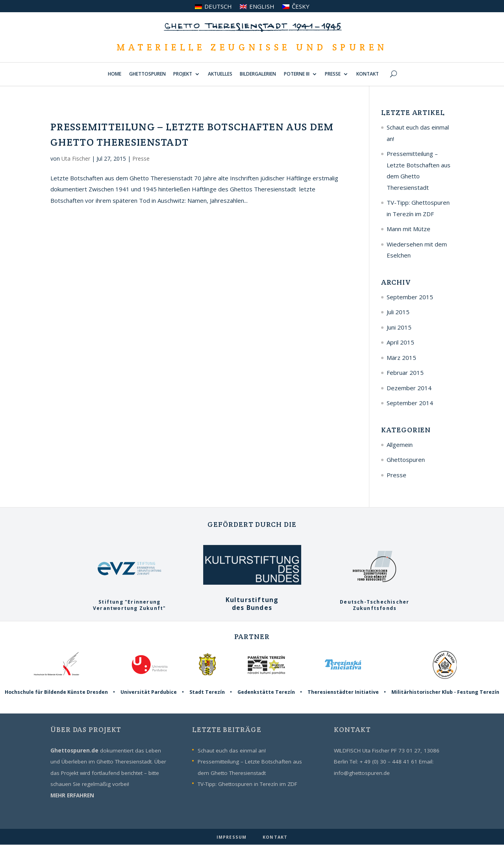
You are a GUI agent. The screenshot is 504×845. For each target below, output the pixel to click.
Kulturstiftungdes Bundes (252, 599)
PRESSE (333, 74)
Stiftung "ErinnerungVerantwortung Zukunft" (129, 602)
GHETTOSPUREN (147, 74)
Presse (141, 158)
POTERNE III (297, 74)
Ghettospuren (406, 460)
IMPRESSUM (233, 837)
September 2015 (410, 297)
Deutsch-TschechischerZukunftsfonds (374, 602)
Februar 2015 (405, 372)
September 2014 (410, 403)
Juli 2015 (398, 312)
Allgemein (400, 445)
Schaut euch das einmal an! (232, 750)
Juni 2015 (399, 327)
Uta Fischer (76, 158)
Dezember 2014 (409, 388)
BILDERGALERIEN (258, 74)
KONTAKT (368, 74)
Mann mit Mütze (409, 229)
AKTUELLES (220, 74)
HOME (115, 74)
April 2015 (400, 342)
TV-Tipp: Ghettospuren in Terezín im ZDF (247, 784)
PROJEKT (183, 74)
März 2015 (401, 358)
